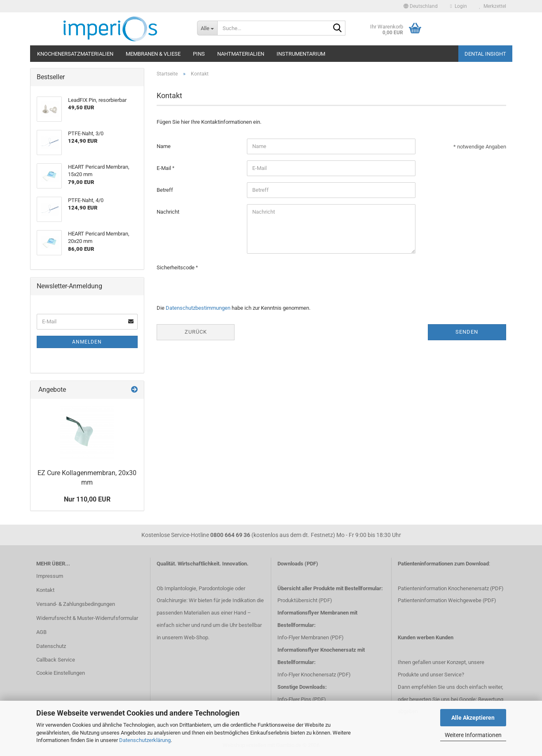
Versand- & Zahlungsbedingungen (76, 604)
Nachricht (168, 212)
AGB (41, 632)
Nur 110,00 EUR (87, 499)
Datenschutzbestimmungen (198, 308)
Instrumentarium (301, 54)
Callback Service (56, 660)
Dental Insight (485, 54)
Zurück (196, 332)
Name (164, 146)
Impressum (50, 576)
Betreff (165, 190)
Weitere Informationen (473, 735)
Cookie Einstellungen (61, 673)
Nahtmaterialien (241, 54)
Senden (467, 332)
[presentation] (310, 276)
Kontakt (45, 590)
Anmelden (87, 342)
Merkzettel (493, 6)
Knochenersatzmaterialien (75, 54)
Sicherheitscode (176, 267)
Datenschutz (51, 646)
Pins (199, 54)
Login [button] (458, 6)
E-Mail (164, 168)
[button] (421, 6)
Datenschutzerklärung (145, 740)
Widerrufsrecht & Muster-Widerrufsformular (87, 618)
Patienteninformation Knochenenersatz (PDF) (451, 588)
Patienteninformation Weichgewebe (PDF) (447, 600)
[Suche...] (207, 28)
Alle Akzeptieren (473, 718)
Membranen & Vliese (153, 54)
